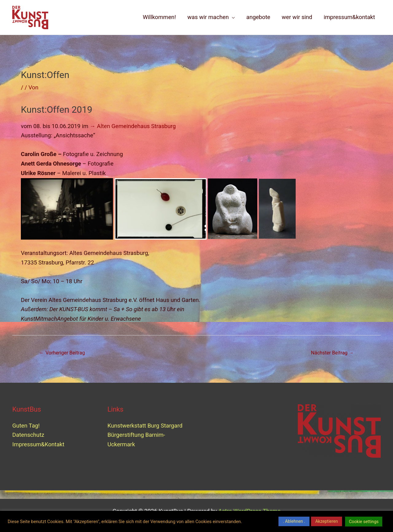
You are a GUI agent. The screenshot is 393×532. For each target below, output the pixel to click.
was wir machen (208, 17)
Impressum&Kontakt (38, 444)
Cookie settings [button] (364, 522)
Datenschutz (28, 435)
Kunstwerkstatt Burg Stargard (146, 426)
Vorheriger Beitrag (62, 353)
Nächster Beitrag (332, 353)
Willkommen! (159, 17)
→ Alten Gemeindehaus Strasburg (133, 126)
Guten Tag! (26, 426)
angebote (258, 17)
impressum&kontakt (349, 17)
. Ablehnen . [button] (294, 521)
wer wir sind (297, 17)
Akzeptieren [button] (327, 521)
